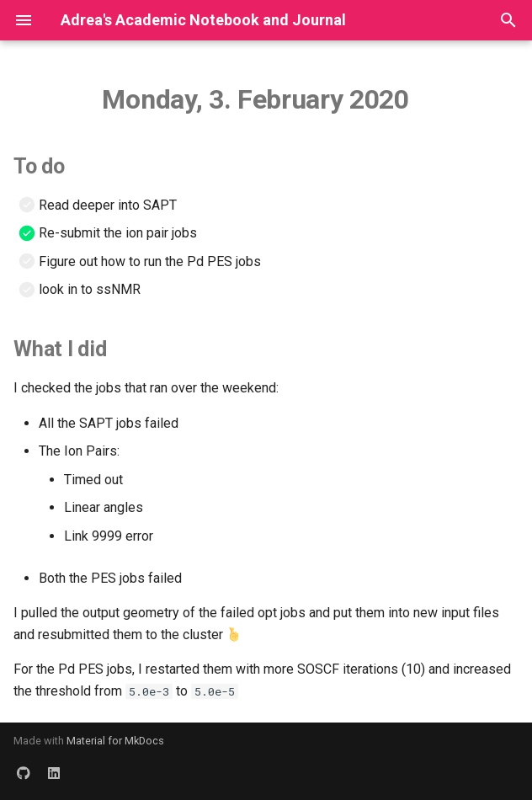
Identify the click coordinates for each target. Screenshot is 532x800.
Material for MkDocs (115, 741)
